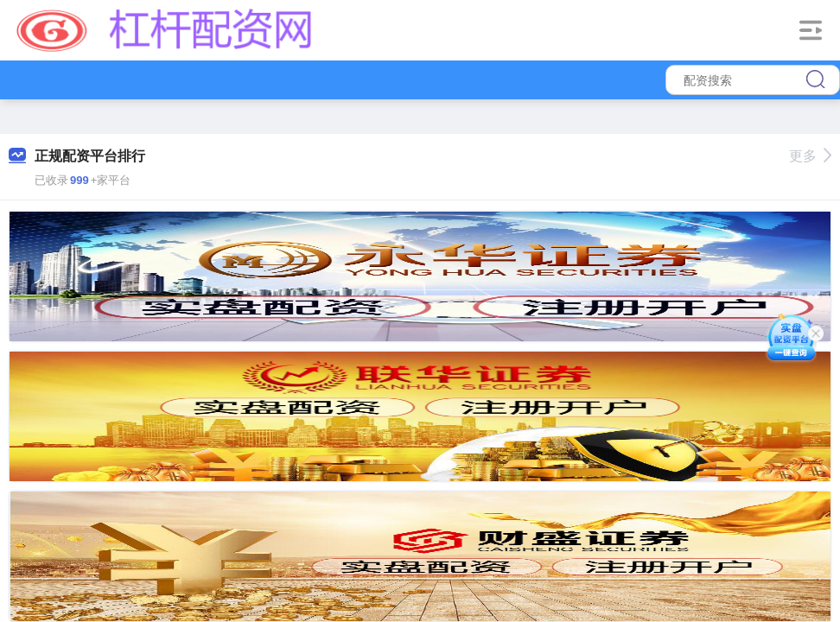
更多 (810, 156)
